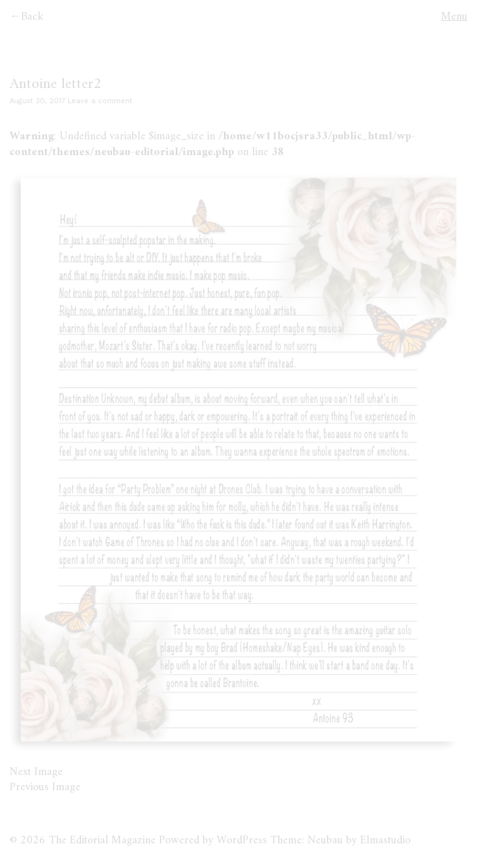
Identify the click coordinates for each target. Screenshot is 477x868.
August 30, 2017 (37, 101)
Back (32, 17)
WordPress (242, 840)
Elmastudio (385, 840)
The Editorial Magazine (102, 840)
